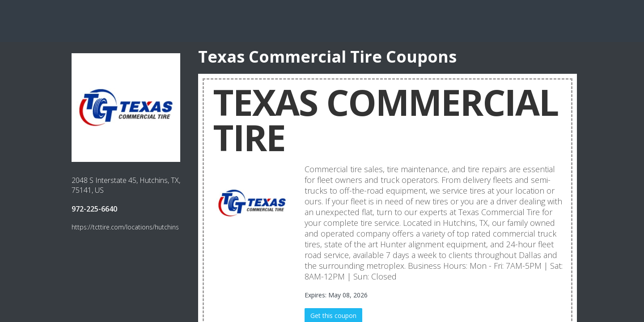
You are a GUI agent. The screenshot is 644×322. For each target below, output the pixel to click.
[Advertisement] (322, 20)
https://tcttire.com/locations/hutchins (125, 227)
